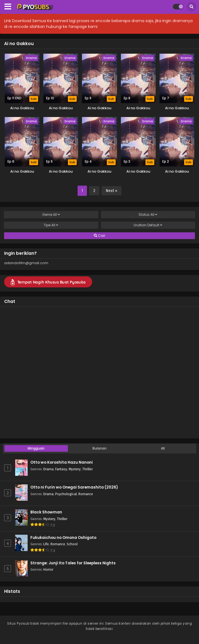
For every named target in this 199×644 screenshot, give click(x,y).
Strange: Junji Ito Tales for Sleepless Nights (73, 563)
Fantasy (61, 469)
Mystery (75, 469)
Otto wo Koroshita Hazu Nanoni (62, 462)
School (72, 544)
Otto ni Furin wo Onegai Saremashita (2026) (74, 487)
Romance (86, 494)
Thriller (87, 469)
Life (46, 544)
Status (148, 215)
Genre (51, 215)
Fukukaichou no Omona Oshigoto (63, 538)
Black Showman (46, 512)
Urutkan (148, 225)
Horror (48, 569)
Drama (48, 469)
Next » (112, 191)
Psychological (66, 494)
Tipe (51, 225)
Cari (99, 236)
